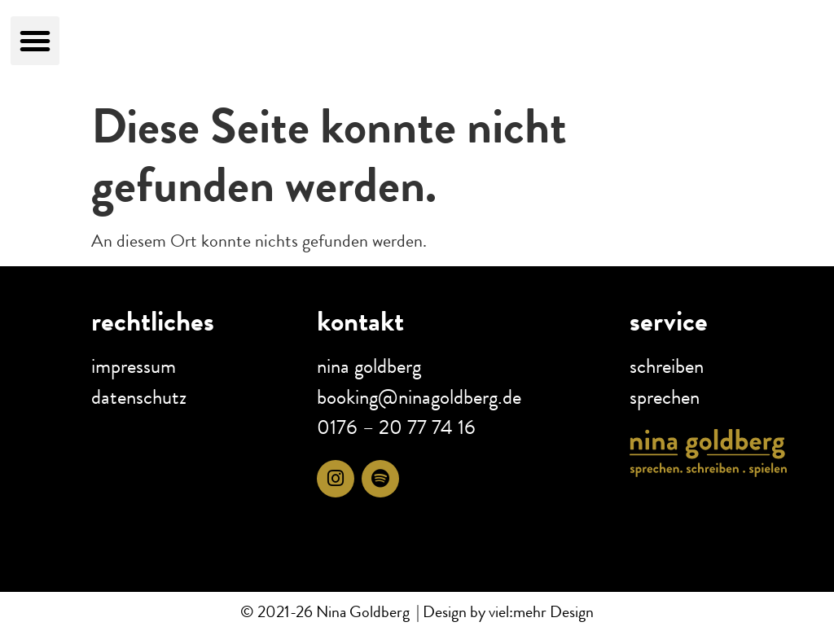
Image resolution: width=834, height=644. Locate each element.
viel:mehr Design (540, 612)
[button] (35, 41)
